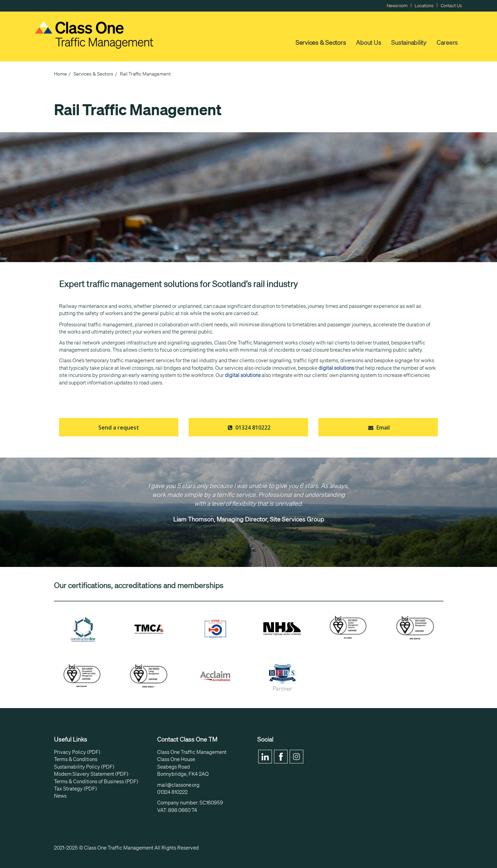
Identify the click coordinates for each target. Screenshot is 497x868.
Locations (424, 6)
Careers (447, 42)
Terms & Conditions (76, 759)
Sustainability (409, 42)
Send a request (119, 428)
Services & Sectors (321, 42)
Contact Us (451, 6)
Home (60, 74)
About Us (368, 42)
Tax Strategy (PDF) (75, 789)
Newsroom (397, 6)
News (60, 796)
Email (378, 428)
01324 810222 (248, 428)
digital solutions (336, 368)
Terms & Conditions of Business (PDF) (96, 782)
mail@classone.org (178, 785)
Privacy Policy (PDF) (77, 752)
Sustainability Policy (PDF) (84, 767)
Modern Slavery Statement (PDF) (91, 774)
